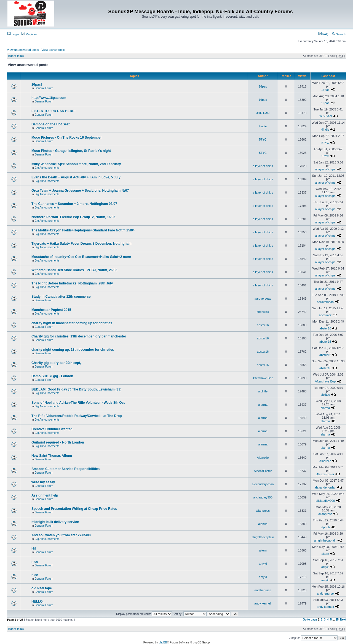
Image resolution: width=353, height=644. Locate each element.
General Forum (44, 88)
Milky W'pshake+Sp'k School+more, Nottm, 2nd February (76, 164)
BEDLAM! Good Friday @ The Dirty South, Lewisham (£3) (76, 389)
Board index (16, 56)
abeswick (263, 312)
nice (35, 562)
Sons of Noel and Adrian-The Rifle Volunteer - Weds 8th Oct (78, 403)
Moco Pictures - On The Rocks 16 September (67, 138)
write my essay (43, 482)
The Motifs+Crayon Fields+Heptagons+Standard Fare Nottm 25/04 (83, 230)
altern (263, 550)
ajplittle (263, 391)
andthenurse (263, 590)
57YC (263, 139)
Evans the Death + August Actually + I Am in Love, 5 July (76, 177)
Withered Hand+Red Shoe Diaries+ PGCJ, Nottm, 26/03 (74, 270)
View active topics (53, 50)
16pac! (37, 85)
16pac (263, 86)
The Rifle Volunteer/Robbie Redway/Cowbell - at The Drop (77, 416)
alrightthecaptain (263, 537)
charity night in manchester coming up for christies (72, 323)
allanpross (263, 511)
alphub (263, 524)
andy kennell (263, 603)
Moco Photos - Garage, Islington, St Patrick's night (71, 151)
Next (343, 620)
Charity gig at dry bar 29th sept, (56, 363)
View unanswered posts (23, 50)
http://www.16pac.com (49, 98)
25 (337, 620)
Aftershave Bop (263, 378)
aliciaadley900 (263, 497)
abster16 (263, 325)
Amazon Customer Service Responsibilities (65, 469)
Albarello (263, 458)
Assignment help (45, 495)
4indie (263, 126)
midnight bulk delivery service (55, 522)
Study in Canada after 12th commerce (61, 297)
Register (29, 34)
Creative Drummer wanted (52, 429)
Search (339, 34)
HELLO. (38, 601)
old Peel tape (42, 588)
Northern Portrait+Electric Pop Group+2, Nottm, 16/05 (73, 217)
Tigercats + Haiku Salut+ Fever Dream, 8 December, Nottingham (81, 244)
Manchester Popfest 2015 (51, 310)
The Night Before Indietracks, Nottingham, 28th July (72, 283)
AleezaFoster (263, 471)
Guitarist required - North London (58, 442)
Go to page (310, 620)
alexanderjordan (263, 484)
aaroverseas (263, 299)
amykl (263, 564)
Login (13, 34)
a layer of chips (263, 166)
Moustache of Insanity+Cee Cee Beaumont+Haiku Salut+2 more (81, 257)
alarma (263, 405)
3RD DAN (263, 113)
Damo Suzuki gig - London (52, 376)
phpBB (163, 642)
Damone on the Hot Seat (51, 124)
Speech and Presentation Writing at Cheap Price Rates (74, 509)
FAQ (323, 34)
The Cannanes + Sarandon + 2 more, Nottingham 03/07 (74, 204)
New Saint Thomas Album (52, 456)
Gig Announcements (47, 168)
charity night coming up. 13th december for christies (73, 350)
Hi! (34, 548)
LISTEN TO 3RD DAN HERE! (54, 111)
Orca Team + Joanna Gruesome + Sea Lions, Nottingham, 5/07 (80, 191)
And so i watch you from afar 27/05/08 (61, 535)
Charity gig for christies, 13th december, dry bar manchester (79, 336)
